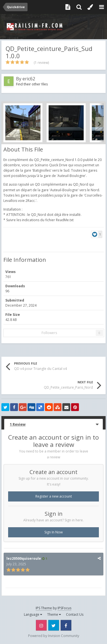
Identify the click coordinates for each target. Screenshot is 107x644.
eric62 (29, 79)
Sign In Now (53, 532)
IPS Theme (44, 608)
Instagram (41, 625)
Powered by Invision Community (54, 636)
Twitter (54, 625)
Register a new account (54, 496)
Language (33, 614)
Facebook (66, 625)
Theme (54, 614)
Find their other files (32, 84)
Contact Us (75, 614)
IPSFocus (64, 608)
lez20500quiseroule (24, 558)
